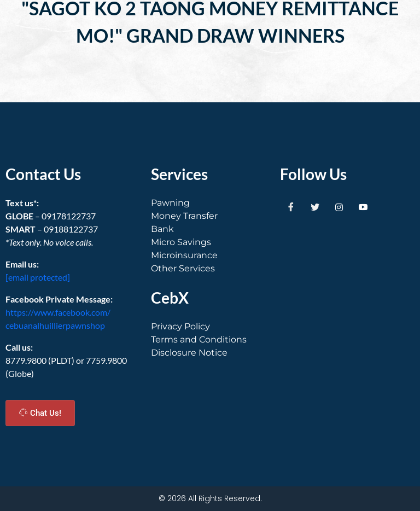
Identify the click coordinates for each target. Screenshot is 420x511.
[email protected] (38, 277)
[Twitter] (315, 207)
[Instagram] (339, 207)
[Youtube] (363, 207)
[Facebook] (291, 207)
